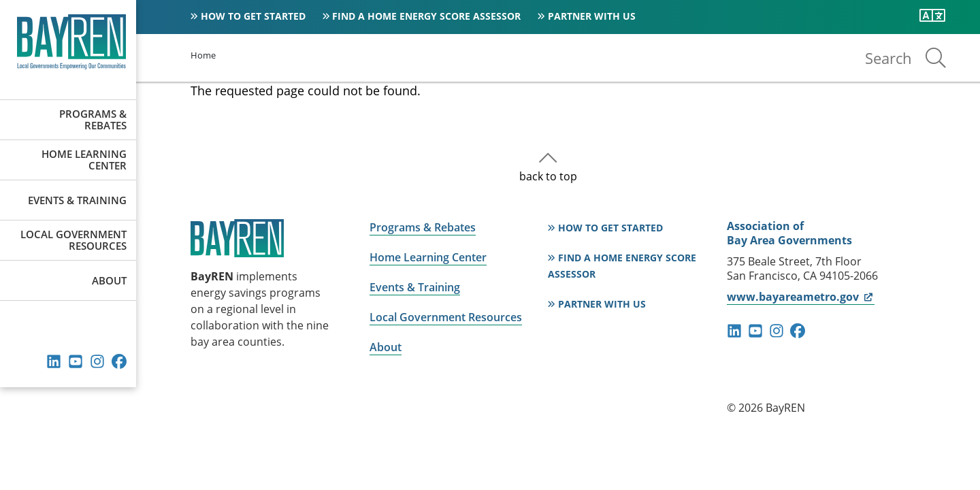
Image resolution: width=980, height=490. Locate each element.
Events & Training (77, 200)
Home (203, 55)
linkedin (54, 361)
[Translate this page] (932, 16)
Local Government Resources (73, 240)
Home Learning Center (84, 160)
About (109, 280)
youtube (76, 361)
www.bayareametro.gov (801, 297)
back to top (548, 176)
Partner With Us (592, 16)
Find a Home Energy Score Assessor (426, 16)
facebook (119, 361)
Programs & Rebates (93, 119)
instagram (97, 361)
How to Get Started (253, 16)
